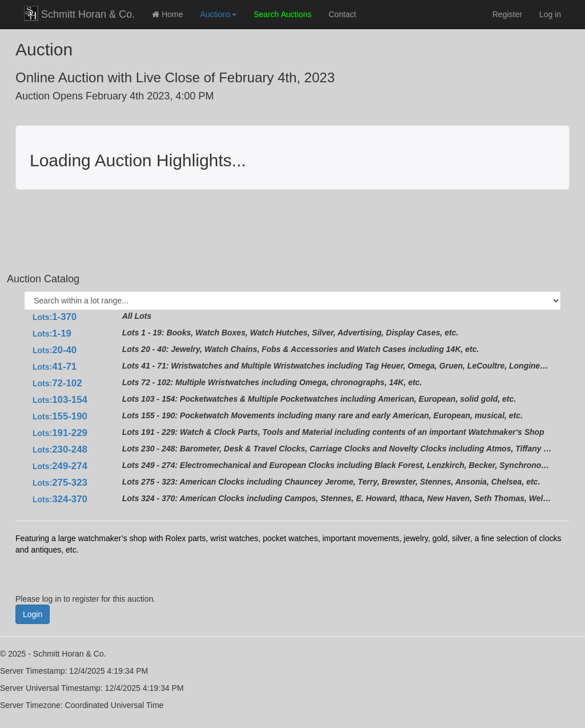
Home (167, 14)
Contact (342, 14)
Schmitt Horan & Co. (79, 13)
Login (33, 614)
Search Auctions (283, 14)
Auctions (218, 14)
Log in (550, 14)
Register (507, 14)
